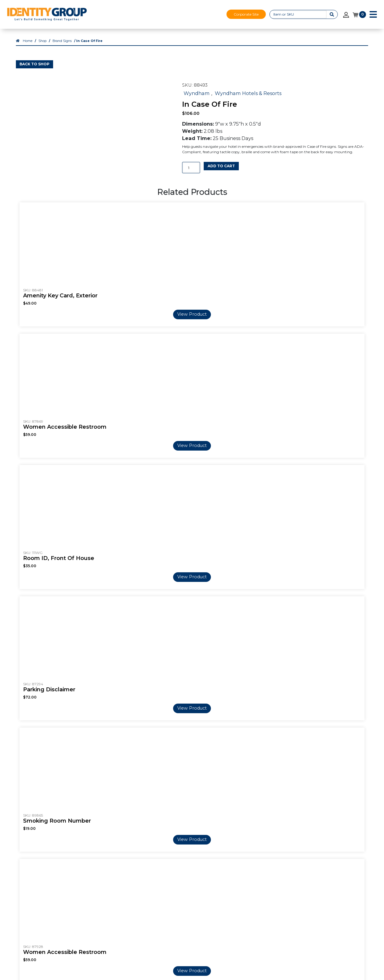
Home (28, 47)
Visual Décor (249, 904)
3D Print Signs (251, 860)
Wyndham (197, 100)
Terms (300, 875)
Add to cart (221, 172)
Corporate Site (246, 14)
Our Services (249, 853)
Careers (82, 860)
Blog (182, 860)
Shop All (134, 904)
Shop (42, 47)
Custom (134, 897)
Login (360, 862)
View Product (192, 331)
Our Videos (86, 868)
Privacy (301, 882)
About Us (84, 853)
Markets (83, 875)
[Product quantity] (191, 174)
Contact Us (306, 853)
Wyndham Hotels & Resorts (248, 100)
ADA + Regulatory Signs (248, 889)
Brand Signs (62, 47)
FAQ (181, 853)
